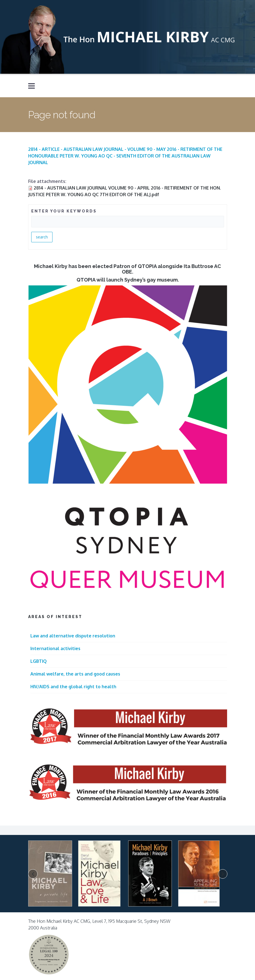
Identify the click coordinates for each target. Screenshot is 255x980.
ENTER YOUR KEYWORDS (64, 211)
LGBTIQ (39, 661)
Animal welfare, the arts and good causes (75, 674)
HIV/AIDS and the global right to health (73, 687)
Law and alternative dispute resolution (73, 636)
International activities (55, 648)
